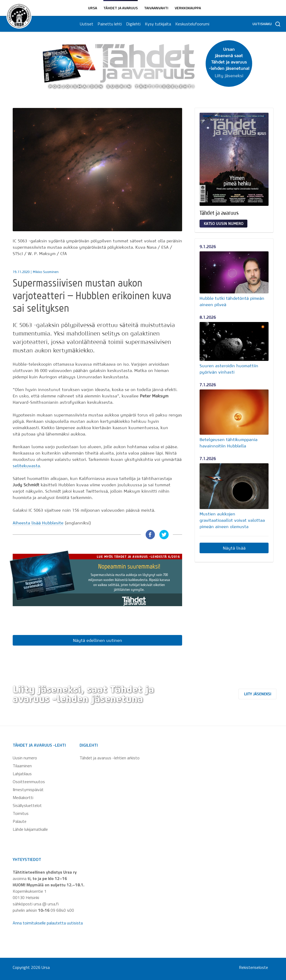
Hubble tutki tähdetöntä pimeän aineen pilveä (232, 301)
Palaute (20, 821)
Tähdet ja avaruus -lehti (39, 745)
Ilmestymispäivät (28, 790)
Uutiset (86, 24)
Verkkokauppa (188, 8)
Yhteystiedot (27, 859)
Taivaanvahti (156, 8)
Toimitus (21, 813)
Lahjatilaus (22, 774)
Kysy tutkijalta (157, 24)
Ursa (93, 8)
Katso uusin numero (224, 224)
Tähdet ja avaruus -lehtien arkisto (110, 758)
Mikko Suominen (46, 272)
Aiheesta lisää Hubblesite (38, 523)
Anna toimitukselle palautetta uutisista (48, 923)
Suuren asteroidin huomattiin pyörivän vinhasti (229, 369)
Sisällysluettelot (27, 805)
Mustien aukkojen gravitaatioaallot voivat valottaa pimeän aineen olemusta (232, 520)
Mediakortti (23, 797)
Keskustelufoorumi (192, 24)
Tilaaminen (22, 766)
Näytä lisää (234, 548)
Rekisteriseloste (253, 967)
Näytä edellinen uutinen (98, 640)
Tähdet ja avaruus (121, 8)
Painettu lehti (109, 24)
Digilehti (133, 24)
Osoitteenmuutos (29, 782)
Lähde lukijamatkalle (30, 829)
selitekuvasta (26, 466)
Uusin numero (25, 758)
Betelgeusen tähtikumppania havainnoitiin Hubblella (229, 443)
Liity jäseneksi (263, 694)
